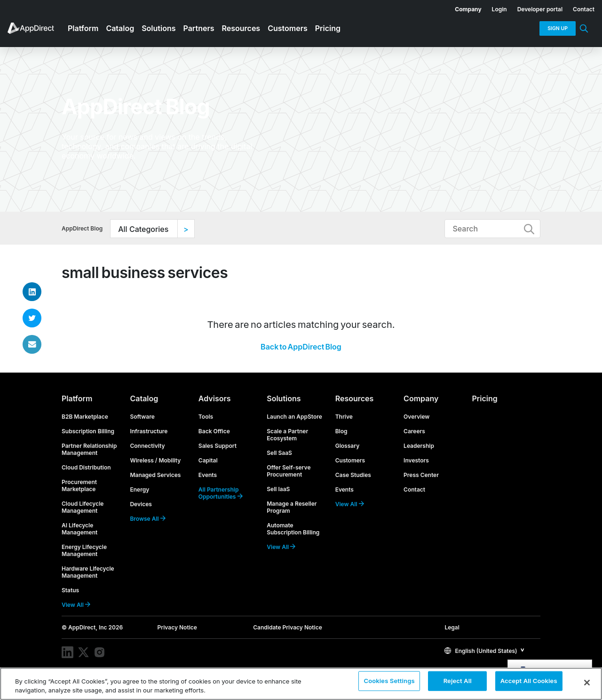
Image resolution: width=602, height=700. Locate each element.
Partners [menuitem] (199, 28)
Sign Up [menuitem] (558, 28)
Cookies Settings (389, 683)
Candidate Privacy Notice (288, 627)
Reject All (458, 683)
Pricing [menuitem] (328, 28)
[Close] (587, 683)
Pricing (485, 398)
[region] (301, 684)
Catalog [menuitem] (120, 28)
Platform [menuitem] (83, 28)
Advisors (215, 398)
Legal (452, 627)
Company (421, 398)
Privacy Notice (177, 627)
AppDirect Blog (82, 228)
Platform (77, 398)
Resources (355, 398)
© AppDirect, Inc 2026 (92, 627)
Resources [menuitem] (241, 28)
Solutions (284, 398)
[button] (484, 650)
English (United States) (481, 651)
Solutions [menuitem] (158, 28)
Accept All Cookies (529, 683)
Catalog (144, 398)
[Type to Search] (492, 229)
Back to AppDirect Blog (301, 347)
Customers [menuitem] (288, 28)
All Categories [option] (143, 229)
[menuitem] (463, 8)
